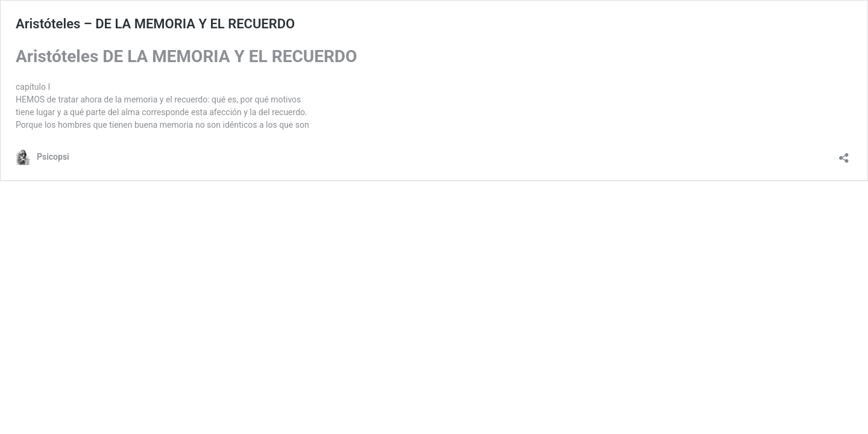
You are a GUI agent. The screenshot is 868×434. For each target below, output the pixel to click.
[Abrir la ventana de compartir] (844, 154)
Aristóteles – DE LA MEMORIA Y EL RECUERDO (155, 24)
